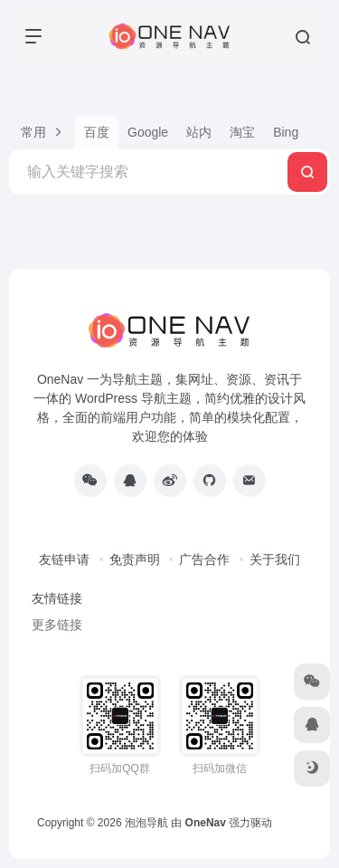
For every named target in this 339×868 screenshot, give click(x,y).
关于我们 (275, 559)
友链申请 (64, 559)
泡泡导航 (146, 823)
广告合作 (204, 559)
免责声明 (135, 559)
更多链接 (57, 625)
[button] (42, 133)
